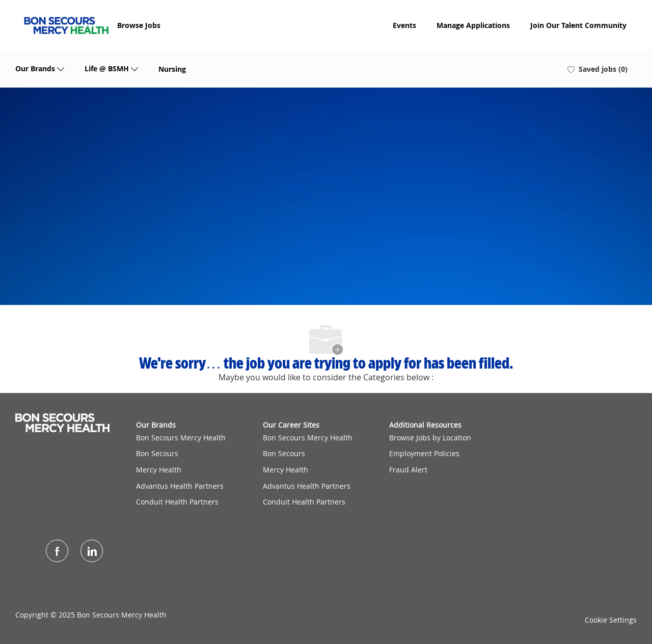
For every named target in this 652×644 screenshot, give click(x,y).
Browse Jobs (139, 25)
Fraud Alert (408, 470)
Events (404, 25)
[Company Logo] (66, 25)
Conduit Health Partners (177, 502)
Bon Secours (157, 453)
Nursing (172, 69)
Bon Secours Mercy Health (181, 438)
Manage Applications (473, 25)
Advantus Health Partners (180, 486)
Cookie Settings (611, 620)
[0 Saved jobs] (597, 69)
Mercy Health (159, 470)
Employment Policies (424, 453)
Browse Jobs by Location (430, 438)
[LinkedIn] (92, 551)
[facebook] (57, 551)
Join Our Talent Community (578, 25)
